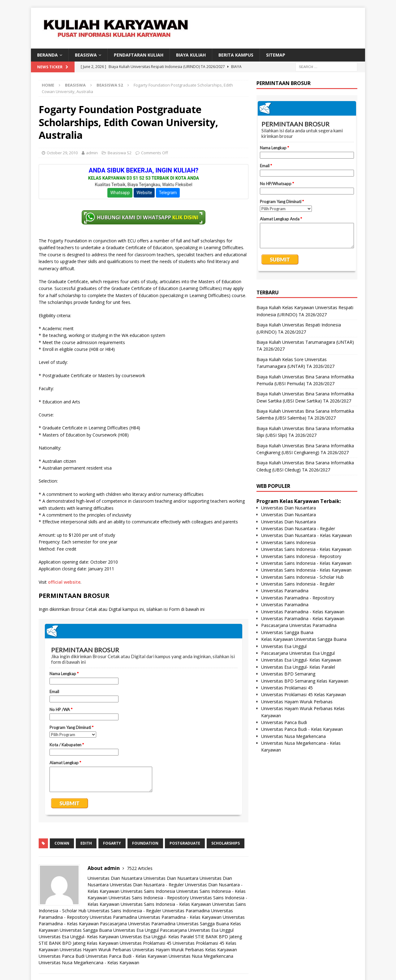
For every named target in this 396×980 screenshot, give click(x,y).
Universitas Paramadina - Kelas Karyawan (180, 917)
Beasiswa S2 (120, 153)
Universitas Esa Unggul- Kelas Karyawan (79, 937)
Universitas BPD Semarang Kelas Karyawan (305, 681)
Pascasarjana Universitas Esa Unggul (197, 930)
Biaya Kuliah (191, 55)
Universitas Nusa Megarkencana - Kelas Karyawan (89, 963)
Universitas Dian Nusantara (115, 878)
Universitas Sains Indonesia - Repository (149, 898)
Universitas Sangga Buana (203, 924)
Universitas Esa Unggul (136, 930)
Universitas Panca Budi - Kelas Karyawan (127, 956)
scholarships (226, 843)
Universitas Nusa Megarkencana (201, 956)
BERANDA (47, 55)
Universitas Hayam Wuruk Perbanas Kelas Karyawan (185, 950)
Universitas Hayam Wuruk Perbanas (95, 950)
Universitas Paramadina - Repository (298, 598)
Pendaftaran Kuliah (139, 55)
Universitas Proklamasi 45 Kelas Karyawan (303, 695)
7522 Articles (140, 868)
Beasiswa (75, 85)
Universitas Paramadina (186, 911)
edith (86, 843)
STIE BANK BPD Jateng (219, 937)
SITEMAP (276, 55)
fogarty (112, 843)
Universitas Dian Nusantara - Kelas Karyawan (306, 535)
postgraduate (185, 843)
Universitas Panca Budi (62, 956)
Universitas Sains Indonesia (148, 891)
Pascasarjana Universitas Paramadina (138, 924)
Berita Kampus (236, 55)
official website (64, 582)
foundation (145, 843)
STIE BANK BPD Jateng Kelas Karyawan (79, 943)
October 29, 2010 (62, 153)
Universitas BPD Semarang (288, 674)
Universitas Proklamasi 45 (146, 943)
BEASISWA (86, 55)
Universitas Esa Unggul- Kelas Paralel (157, 937)
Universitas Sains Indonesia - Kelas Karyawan (166, 904)
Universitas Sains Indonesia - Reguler (124, 911)
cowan (62, 843)
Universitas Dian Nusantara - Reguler (147, 885)
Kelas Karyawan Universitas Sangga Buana (304, 639)
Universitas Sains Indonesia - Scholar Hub (302, 577)
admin (92, 153)
